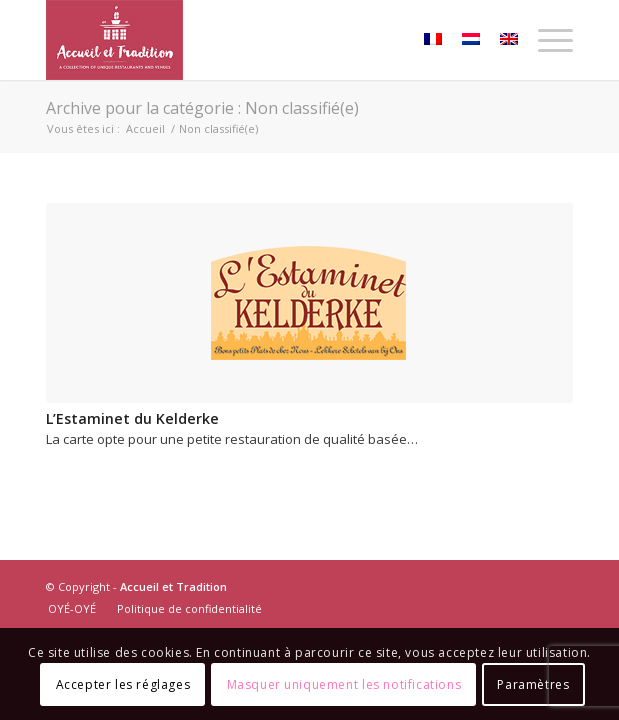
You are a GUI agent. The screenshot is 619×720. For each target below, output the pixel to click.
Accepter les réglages (123, 684)
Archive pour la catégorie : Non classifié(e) (202, 108)
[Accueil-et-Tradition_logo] (256, 40)
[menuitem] (545, 40)
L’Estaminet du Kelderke (132, 418)
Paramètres (533, 684)
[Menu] (545, 40)
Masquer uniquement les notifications (344, 684)
